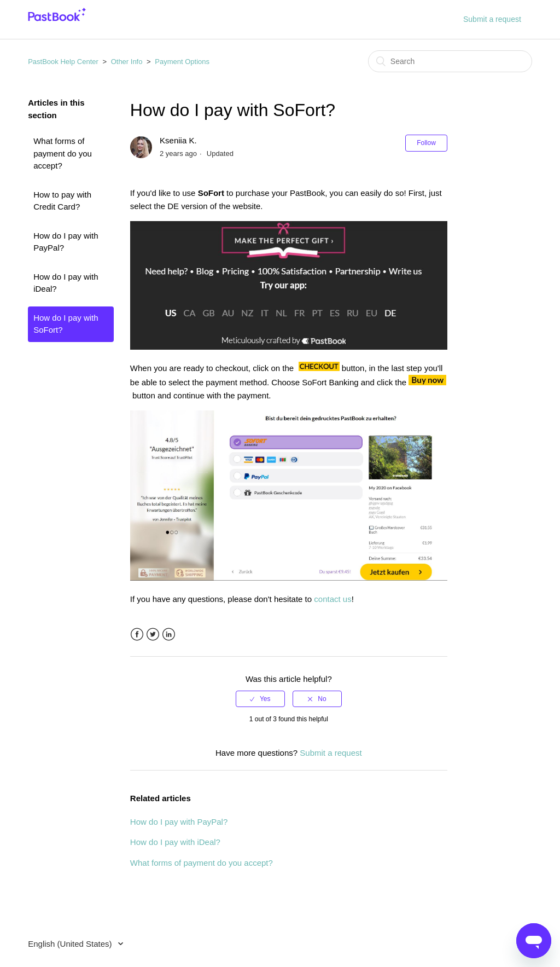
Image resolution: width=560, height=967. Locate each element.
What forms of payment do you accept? (63, 153)
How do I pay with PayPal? (66, 242)
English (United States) (71, 944)
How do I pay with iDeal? (66, 283)
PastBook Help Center (63, 62)
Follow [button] (426, 143)
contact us (332, 599)
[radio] (260, 699)
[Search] (450, 61)
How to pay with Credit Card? (62, 201)
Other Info (127, 62)
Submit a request (492, 19)
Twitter (153, 635)
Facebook (137, 635)
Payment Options (182, 62)
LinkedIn (169, 635)
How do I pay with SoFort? (66, 324)
